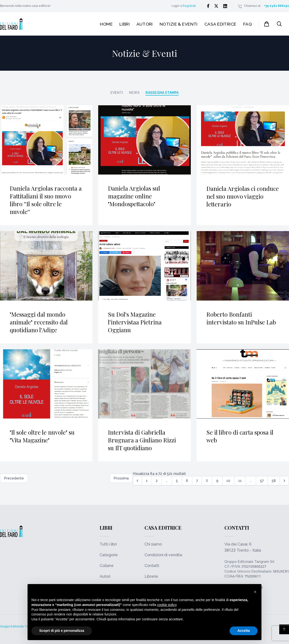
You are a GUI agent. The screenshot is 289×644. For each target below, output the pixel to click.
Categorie (109, 555)
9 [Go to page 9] (217, 481)
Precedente (14, 478)
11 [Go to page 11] (240, 481)
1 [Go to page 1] (147, 481)
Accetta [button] (244, 631)
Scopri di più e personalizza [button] (62, 631)
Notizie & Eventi (179, 24)
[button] (255, 592)
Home (106, 24)
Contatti (152, 566)
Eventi (117, 93)
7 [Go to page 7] (197, 481)
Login (175, 6)
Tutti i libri (108, 544)
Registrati (189, 6)
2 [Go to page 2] (157, 481)
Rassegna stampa (162, 93)
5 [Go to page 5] (177, 481)
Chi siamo (153, 544)
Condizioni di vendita (163, 555)
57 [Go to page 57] (262, 481)
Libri (125, 24)
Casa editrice (220, 24)
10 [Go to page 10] (228, 481)
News (134, 93)
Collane (107, 566)
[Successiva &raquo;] (284, 481)
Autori (145, 24)
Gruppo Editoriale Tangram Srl (249, 562)
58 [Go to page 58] (274, 481)
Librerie (151, 576)
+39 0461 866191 (276, 6)
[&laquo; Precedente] (137, 481)
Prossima (121, 478)
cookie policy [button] (167, 605)
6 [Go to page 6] (187, 481)
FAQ (247, 24)
